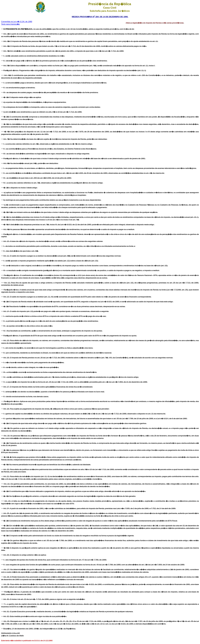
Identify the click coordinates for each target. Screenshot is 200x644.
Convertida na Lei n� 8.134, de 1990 (17, 22)
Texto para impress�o (10, 24)
